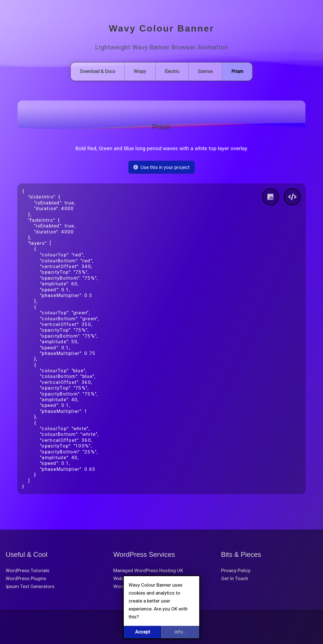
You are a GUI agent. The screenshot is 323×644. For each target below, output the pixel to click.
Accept (143, 632)
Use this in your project (162, 167)
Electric (172, 71)
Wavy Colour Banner (161, 28)
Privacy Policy (236, 570)
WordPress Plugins (26, 578)
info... (181, 632)
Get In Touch (235, 578)
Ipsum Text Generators (30, 586)
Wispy (140, 71)
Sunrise (205, 71)
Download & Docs (97, 71)
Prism (237, 71)
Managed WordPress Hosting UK (148, 570)
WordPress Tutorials (28, 570)
